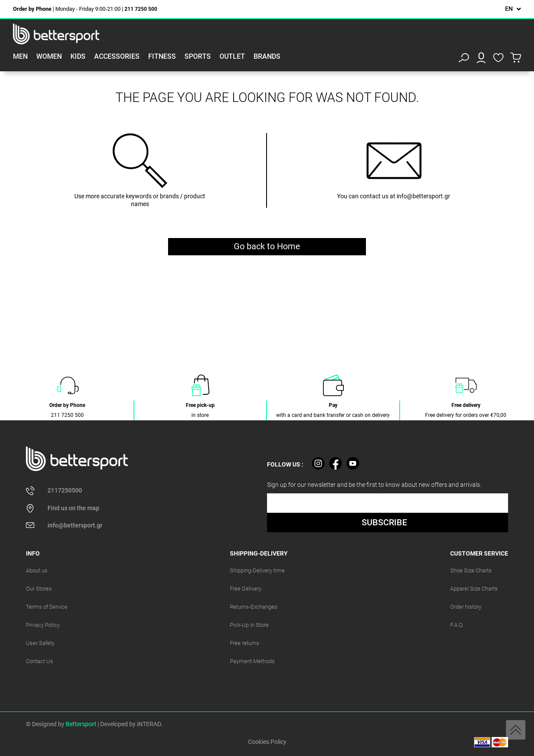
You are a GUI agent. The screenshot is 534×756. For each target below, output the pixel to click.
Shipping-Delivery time (257, 570)
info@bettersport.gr (423, 196)
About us (37, 570)
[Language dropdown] (513, 9)
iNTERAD (149, 724)
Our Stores (39, 589)
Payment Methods (252, 661)
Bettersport (81, 724)
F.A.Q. (457, 625)
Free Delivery (246, 589)
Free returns (245, 643)
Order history (466, 607)
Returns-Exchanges (254, 607)
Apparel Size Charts (474, 589)
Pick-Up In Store (249, 625)
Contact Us (40, 661)
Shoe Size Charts (471, 570)
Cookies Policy (267, 742)
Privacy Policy (43, 625)
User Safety (40, 643)
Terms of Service (47, 607)
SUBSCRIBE (384, 522)
